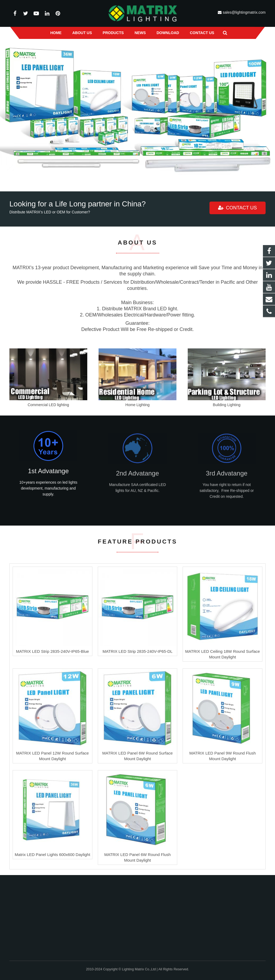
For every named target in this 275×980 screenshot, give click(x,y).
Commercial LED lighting (48, 405)
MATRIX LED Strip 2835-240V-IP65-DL (138, 651)
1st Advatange (48, 476)
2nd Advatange (137, 482)
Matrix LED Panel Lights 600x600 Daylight (53, 855)
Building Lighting (227, 405)
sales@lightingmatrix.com (244, 12)
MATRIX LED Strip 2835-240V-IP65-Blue (53, 651)
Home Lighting (137, 405)
